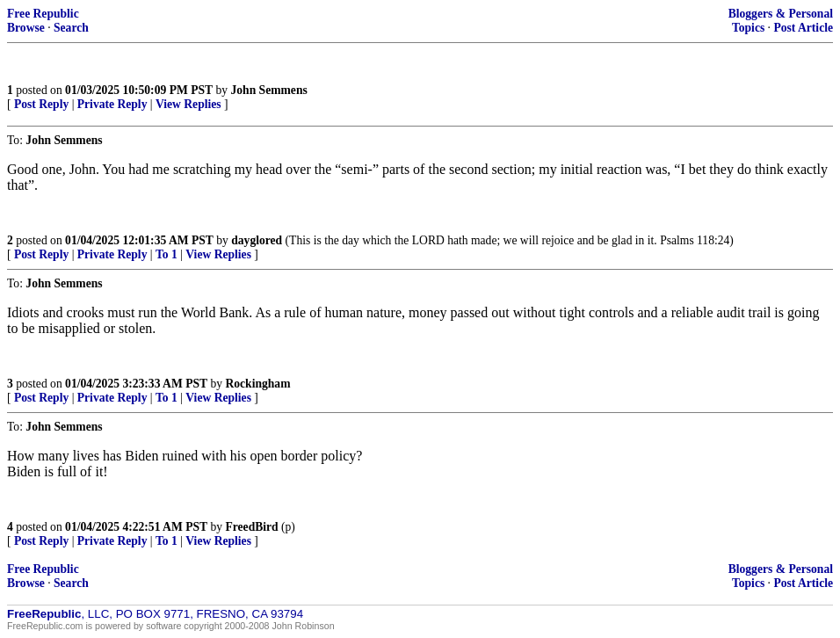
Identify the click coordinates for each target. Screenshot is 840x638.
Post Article (803, 28)
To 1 (167, 254)
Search (71, 28)
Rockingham (257, 384)
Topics (748, 28)
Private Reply (112, 104)
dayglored (257, 240)
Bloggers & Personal (781, 14)
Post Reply (41, 104)
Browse (26, 28)
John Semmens (269, 90)
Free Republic (43, 14)
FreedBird (251, 527)
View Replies (188, 104)
